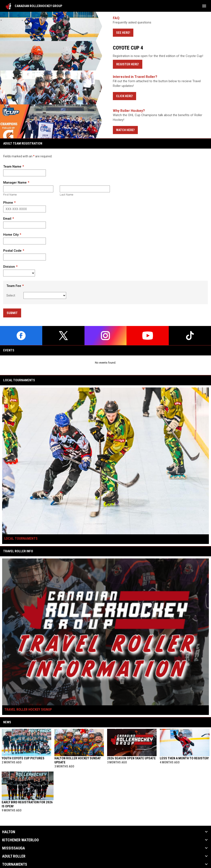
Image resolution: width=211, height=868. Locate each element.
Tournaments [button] (15, 864)
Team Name (12, 167)
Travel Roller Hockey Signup (28, 709)
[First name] (28, 189)
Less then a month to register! (184, 758)
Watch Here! (125, 130)
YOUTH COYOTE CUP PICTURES (23, 758)
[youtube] (148, 336)
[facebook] (21, 336)
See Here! (123, 33)
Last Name (66, 195)
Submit (12, 313)
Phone (8, 203)
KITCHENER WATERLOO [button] (20, 840)
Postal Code (12, 251)
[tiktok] (190, 336)
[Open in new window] (105, 87)
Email (7, 219)
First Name (10, 195)
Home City (11, 235)
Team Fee (14, 286)
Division (9, 267)
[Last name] (85, 189)
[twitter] (63, 336)
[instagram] (106, 336)
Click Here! (124, 96)
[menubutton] (204, 6)
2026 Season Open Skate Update (131, 758)
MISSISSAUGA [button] (14, 848)
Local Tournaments (21, 538)
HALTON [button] (9, 832)
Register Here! (129, 64)
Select (11, 295)
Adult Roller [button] (14, 856)
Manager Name (15, 183)
